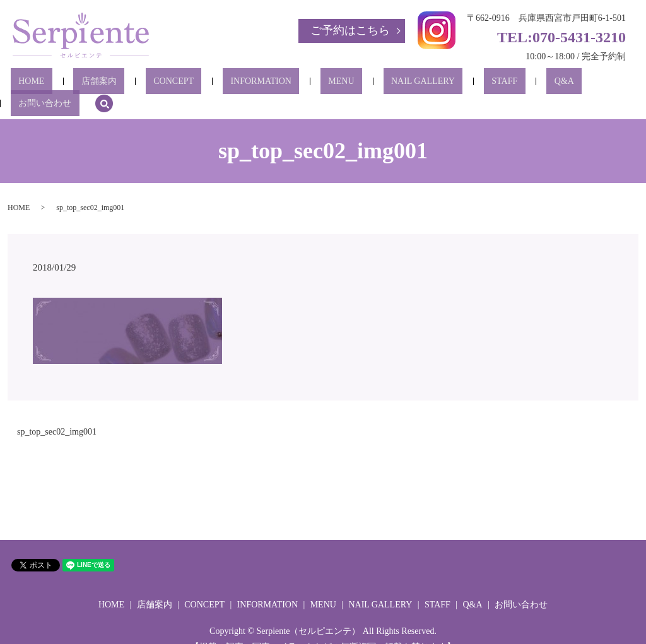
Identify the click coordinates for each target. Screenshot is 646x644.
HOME (58, 84)
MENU (306, 84)
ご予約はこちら (350, 30)
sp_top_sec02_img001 (57, 413)
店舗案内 (110, 84)
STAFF (438, 84)
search (591, 84)
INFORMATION (241, 84)
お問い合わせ (539, 84)
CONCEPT (170, 84)
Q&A (482, 84)
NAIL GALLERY (372, 84)
